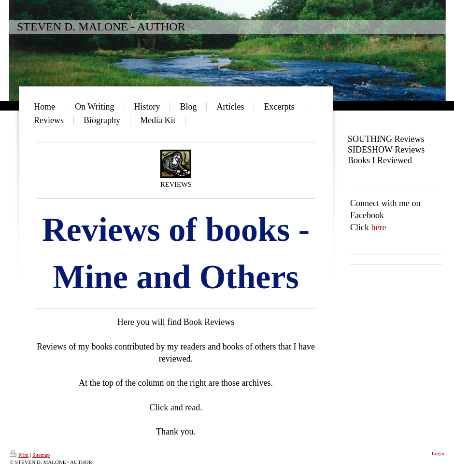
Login (438, 453)
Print (19, 455)
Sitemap (41, 455)
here (379, 227)
